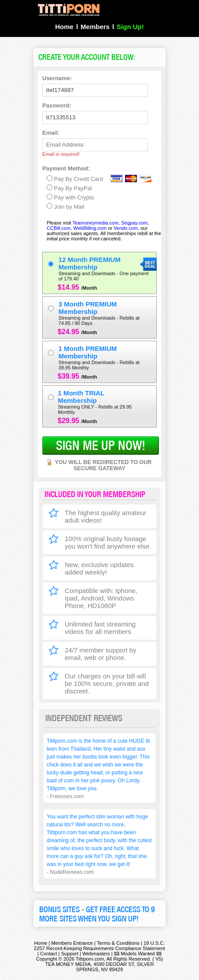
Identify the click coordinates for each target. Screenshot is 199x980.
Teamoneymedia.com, (96, 223)
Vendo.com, (126, 228)
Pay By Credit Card (75, 179)
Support (70, 954)
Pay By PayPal (69, 188)
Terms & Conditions (118, 943)
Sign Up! (130, 27)
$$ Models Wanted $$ (138, 954)
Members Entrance (72, 943)
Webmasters (96, 954)
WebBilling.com (91, 228)
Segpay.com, (135, 223)
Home (64, 27)
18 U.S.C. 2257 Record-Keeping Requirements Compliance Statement (99, 946)
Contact (49, 954)
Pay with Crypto (70, 197)
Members (95, 27)
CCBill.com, (59, 228)
